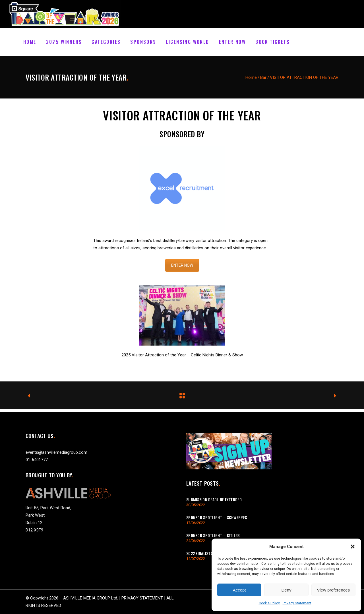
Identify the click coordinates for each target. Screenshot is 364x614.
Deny (286, 590)
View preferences (334, 590)
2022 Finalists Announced (210, 553)
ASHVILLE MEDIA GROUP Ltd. (91, 598)
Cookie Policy (269, 603)
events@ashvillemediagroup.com (56, 452)
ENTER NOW (182, 265)
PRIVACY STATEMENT (142, 598)
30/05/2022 (196, 505)
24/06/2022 (196, 541)
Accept (239, 590)
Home (251, 77)
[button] (353, 547)
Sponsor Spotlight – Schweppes (217, 517)
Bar (263, 77)
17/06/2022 (196, 523)
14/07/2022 (196, 559)
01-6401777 (37, 460)
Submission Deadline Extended (214, 499)
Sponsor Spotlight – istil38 (213, 535)
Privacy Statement (297, 603)
